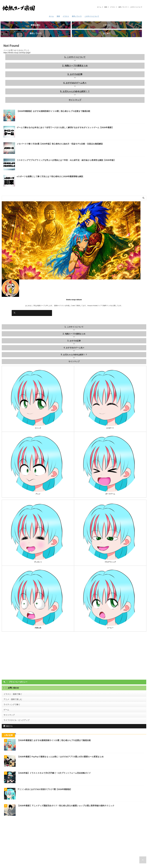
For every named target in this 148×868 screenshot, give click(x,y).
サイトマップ (75, 92)
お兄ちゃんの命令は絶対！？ (76, 84)
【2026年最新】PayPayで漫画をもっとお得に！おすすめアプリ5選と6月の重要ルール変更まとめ (58, 744)
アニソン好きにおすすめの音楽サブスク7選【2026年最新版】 (43, 776)
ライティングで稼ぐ (10, 693)
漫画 (106, 7)
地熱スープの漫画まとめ (76, 60)
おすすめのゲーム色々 (76, 76)
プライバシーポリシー (82, 858)
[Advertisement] (71, 830)
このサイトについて (136, 7)
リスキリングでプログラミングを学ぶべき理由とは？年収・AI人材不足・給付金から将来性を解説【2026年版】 (60, 152)
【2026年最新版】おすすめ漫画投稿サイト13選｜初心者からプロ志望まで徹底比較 (49, 103)
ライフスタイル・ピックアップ (14, 707)
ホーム (99, 7)
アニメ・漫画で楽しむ (11, 688)
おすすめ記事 (76, 68)
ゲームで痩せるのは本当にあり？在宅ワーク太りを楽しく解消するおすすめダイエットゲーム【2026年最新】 (59, 119)
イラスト (113, 7)
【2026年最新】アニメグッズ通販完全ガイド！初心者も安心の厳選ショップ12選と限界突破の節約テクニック (63, 793)
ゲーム (6, 698)
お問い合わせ (68, 858)
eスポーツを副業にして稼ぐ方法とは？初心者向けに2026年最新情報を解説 (46, 168)
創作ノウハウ (123, 7)
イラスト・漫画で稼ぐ (11, 684)
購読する (8, 713)
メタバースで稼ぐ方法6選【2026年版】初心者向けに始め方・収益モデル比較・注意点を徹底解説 (55, 136)
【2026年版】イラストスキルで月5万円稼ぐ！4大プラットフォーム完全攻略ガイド (52, 760)
